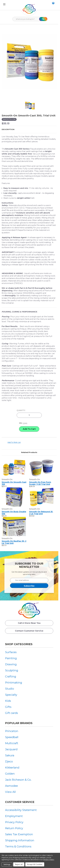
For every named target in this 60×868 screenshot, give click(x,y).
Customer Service (20, 802)
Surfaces (11, 652)
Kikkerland (12, 768)
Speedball (12, 737)
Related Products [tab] (29, 452)
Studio (10, 689)
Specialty (11, 695)
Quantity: (21, 410)
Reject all (19, 864)
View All (10, 792)
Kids (8, 701)
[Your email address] (29, 580)
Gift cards (12, 713)
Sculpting (12, 670)
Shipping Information (20, 840)
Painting (11, 658)
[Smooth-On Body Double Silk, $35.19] (14, 497)
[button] (29, 129)
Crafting (11, 676)
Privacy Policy (14, 822)
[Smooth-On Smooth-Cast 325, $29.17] (14, 467)
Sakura (10, 755)
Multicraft (12, 743)
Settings (7, 864)
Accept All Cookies (35, 864)
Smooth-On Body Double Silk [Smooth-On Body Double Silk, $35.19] (14, 513)
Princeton (12, 731)
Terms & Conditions (18, 846)
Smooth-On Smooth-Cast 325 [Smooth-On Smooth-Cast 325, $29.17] (14, 483)
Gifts (8, 707)
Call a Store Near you (29, 623)
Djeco (9, 761)
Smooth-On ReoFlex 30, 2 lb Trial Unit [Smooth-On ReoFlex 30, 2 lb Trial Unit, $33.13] (14, 542)
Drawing (11, 664)
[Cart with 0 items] (54, 3)
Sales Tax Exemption (19, 834)
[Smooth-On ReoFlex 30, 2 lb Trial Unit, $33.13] (14, 526)
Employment (14, 816)
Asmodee (11, 786)
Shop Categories (19, 644)
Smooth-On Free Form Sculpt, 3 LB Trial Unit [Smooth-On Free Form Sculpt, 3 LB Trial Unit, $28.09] (40, 483)
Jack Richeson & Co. (18, 780)
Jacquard (11, 749)
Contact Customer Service (29, 631)
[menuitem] (14, 652)
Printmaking (14, 683)
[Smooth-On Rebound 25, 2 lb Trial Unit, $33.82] (42, 497)
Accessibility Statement (21, 810)
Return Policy (14, 828)
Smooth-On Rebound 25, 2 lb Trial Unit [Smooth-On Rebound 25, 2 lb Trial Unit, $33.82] (41, 513)
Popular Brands (19, 723)
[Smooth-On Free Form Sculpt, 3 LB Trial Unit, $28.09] (42, 467)
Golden (10, 774)
